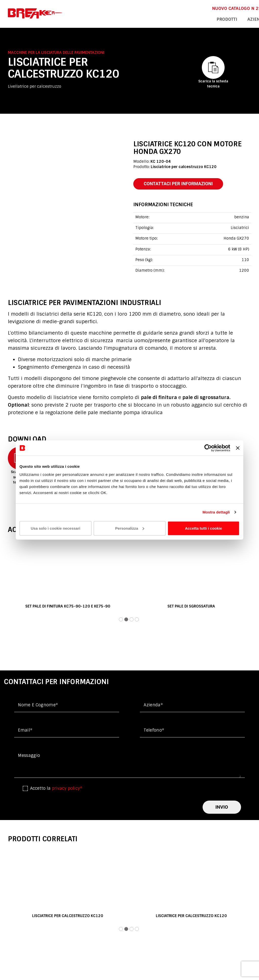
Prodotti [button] (156, 19)
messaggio (29, 757)
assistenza (212, 19)
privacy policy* (67, 790)
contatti (241, 19)
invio (222, 809)
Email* (25, 732)
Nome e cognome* (38, 706)
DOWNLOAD (204, 8)
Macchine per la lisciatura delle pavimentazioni (56, 53)
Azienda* (153, 706)
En (228, 8)
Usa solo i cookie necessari (56, 528)
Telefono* (154, 732)
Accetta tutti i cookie (203, 528)
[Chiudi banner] (238, 448)
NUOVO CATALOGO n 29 (163, 8)
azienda (183, 19)
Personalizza (130, 528)
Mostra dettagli (216, 512)
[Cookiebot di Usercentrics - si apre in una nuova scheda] (208, 448)
